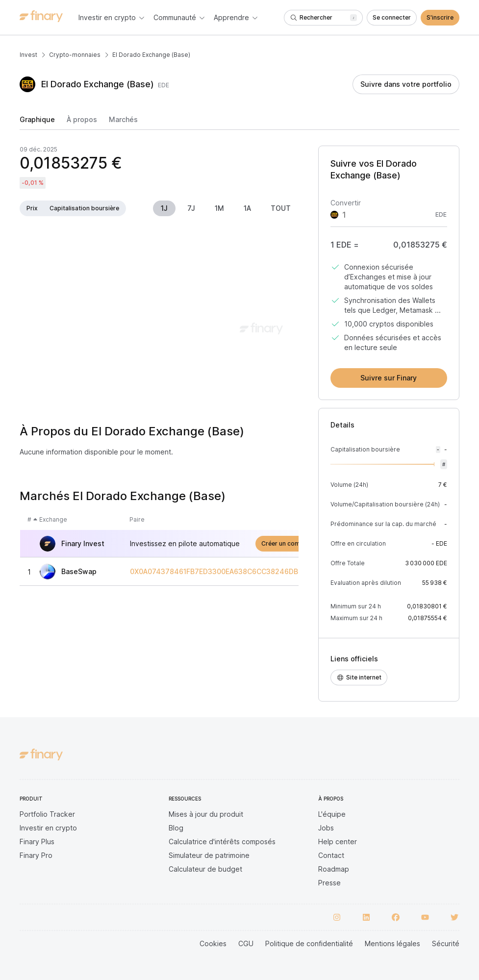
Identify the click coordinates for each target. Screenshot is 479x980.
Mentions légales (392, 943)
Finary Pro (36, 855)
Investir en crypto (48, 828)
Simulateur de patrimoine (209, 855)
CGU (246, 943)
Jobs (326, 828)
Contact (331, 855)
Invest (28, 55)
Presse (329, 883)
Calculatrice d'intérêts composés (222, 842)
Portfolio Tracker (47, 814)
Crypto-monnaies (75, 55)
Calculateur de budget (205, 869)
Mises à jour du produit (206, 814)
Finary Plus (37, 842)
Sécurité (446, 943)
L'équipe (332, 814)
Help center (338, 842)
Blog (176, 828)
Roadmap (334, 869)
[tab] (37, 123)
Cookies (213, 943)
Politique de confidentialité (309, 943)
